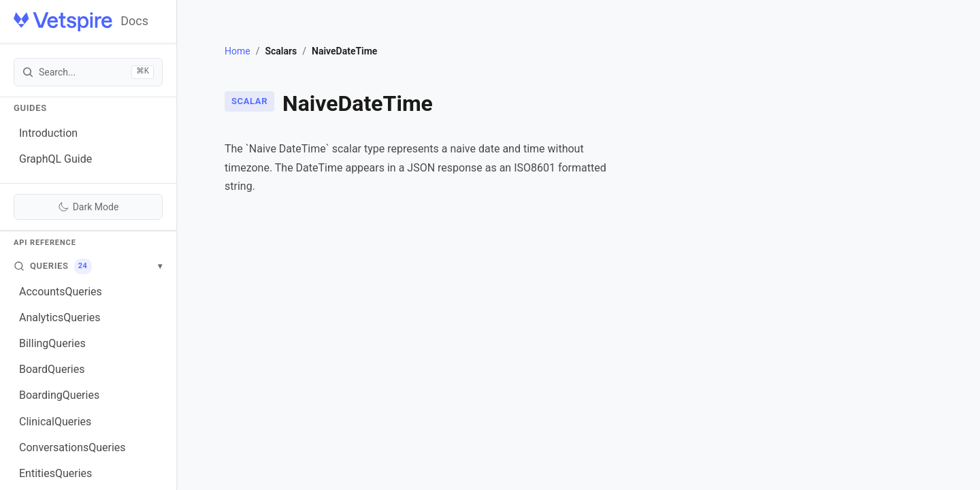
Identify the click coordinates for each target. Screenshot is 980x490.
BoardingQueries (59, 395)
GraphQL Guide (55, 159)
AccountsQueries (61, 292)
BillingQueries (52, 343)
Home (238, 51)
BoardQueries (52, 369)
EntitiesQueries (55, 473)
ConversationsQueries (72, 447)
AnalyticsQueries (60, 317)
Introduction (48, 133)
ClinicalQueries (55, 422)
